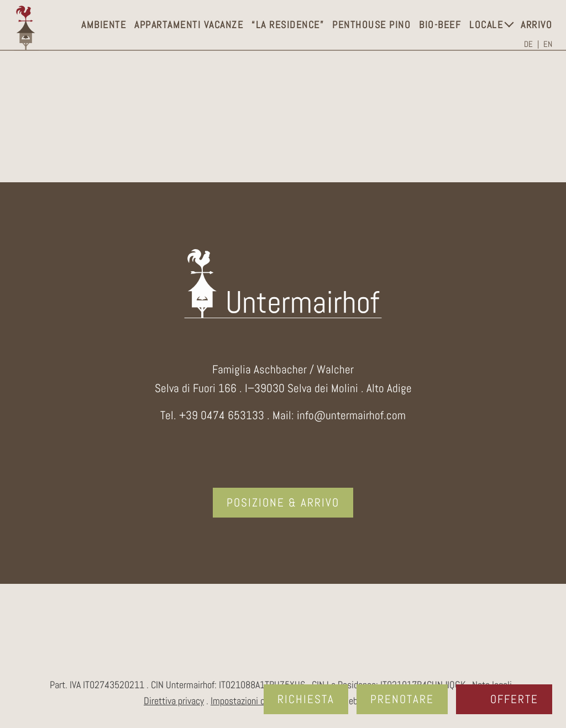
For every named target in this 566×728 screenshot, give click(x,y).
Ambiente (104, 25)
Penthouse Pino (371, 25)
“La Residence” (288, 25)
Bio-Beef (440, 25)
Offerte (514, 699)
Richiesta (306, 699)
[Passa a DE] (531, 44)
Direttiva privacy (174, 701)
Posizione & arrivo (283, 502)
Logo (26, 28)
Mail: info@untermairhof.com (339, 415)
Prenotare (402, 699)
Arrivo (536, 25)
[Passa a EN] (548, 44)
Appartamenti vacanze (189, 25)
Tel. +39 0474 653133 (212, 415)
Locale (486, 25)
